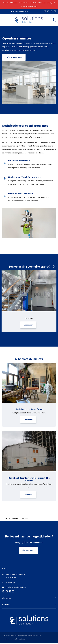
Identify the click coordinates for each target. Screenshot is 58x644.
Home (5, 520)
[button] (54, 268)
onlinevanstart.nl (12, 640)
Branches (15, 520)
